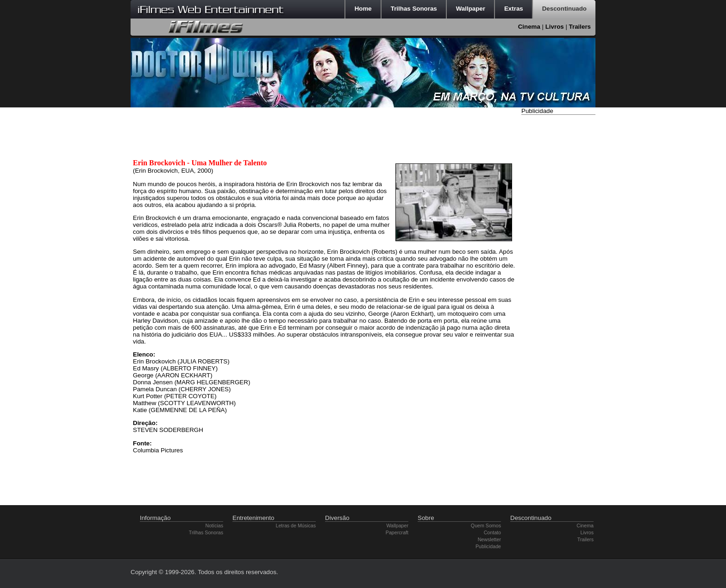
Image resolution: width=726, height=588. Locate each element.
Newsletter (489, 539)
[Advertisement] (558, 256)
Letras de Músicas (296, 525)
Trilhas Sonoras (206, 532)
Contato (492, 532)
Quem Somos (486, 525)
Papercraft (397, 532)
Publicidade (488, 546)
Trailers (580, 27)
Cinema (529, 27)
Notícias (215, 525)
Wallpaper (397, 525)
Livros (555, 27)
